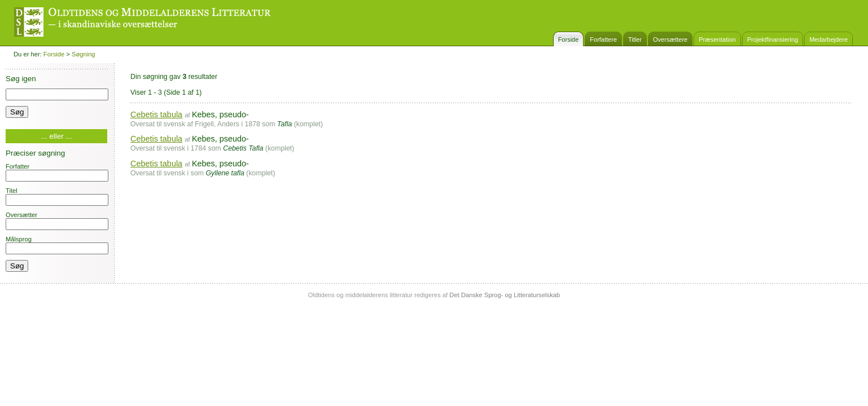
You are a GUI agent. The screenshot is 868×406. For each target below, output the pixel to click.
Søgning (84, 54)
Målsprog (57, 245)
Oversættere (670, 39)
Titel (57, 197)
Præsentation (717, 39)
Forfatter (57, 172)
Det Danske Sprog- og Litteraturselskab (505, 295)
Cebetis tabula (156, 114)
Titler (635, 39)
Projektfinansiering (773, 39)
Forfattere (603, 39)
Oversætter (57, 221)
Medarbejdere (828, 39)
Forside (569, 39)
